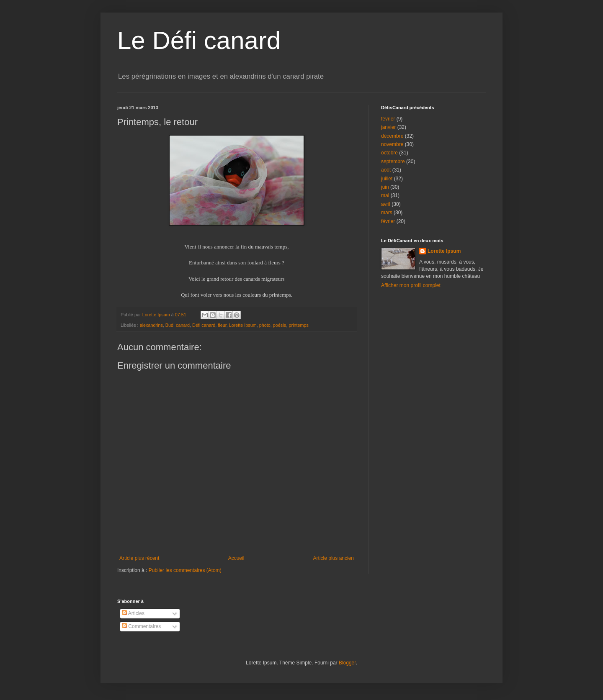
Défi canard (204, 325)
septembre (393, 162)
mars (387, 213)
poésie (280, 325)
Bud (169, 325)
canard (183, 325)
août (386, 170)
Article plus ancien (334, 558)
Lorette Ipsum (243, 325)
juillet (387, 179)
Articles (133, 613)
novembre (392, 144)
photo (265, 325)
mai (385, 195)
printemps (299, 325)
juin (385, 187)
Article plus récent (139, 558)
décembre (392, 136)
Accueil (236, 558)
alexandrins (151, 325)
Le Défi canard (199, 40)
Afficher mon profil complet (411, 285)
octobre (389, 153)
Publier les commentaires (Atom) (185, 570)
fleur (222, 325)
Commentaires (141, 626)
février (388, 119)
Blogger (347, 663)
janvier (388, 127)
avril (386, 204)
